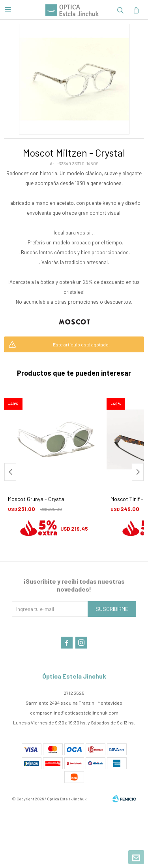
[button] (120, 10)
